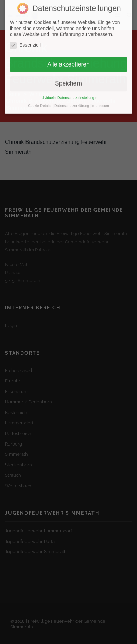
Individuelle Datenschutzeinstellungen (69, 92)
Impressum (100, 100)
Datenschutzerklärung (72, 100)
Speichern (68, 78)
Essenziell (25, 40)
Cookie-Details (39, 100)
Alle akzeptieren (68, 59)
